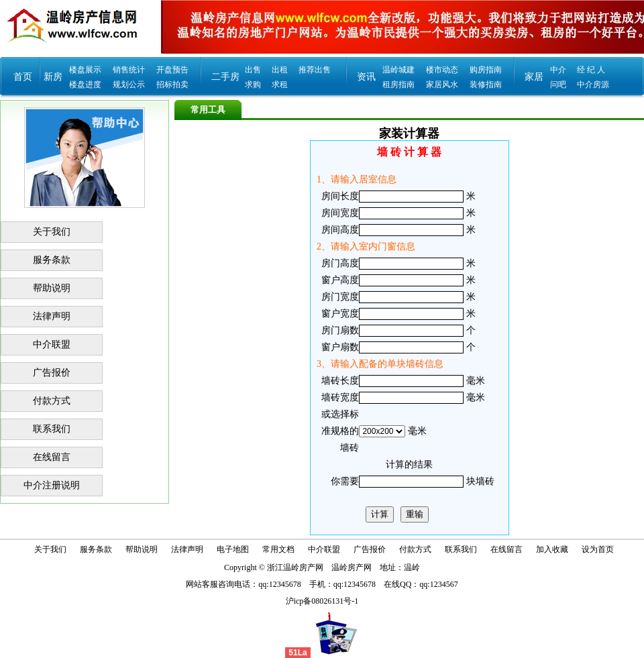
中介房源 (593, 85)
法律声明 (52, 316)
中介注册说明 (52, 485)
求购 (253, 85)
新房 (53, 77)
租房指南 (398, 85)
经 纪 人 (591, 70)
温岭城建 (398, 70)
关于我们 (52, 232)
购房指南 (486, 70)
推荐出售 (315, 70)
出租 (280, 70)
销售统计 (129, 70)
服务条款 (52, 260)
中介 (558, 70)
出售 (253, 70)
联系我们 (52, 429)
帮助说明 (52, 288)
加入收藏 (552, 549)
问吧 (558, 85)
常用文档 (278, 549)
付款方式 (52, 401)
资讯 (366, 77)
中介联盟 (52, 344)
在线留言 (52, 457)
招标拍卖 (172, 85)
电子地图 (233, 549)
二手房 (225, 77)
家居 (534, 77)
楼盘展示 (85, 70)
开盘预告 (172, 70)
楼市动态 (442, 70)
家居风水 (442, 85)
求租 (280, 85)
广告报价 (52, 373)
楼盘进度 (85, 85)
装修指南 (486, 85)
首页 (23, 77)
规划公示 (129, 85)
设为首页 (598, 549)
